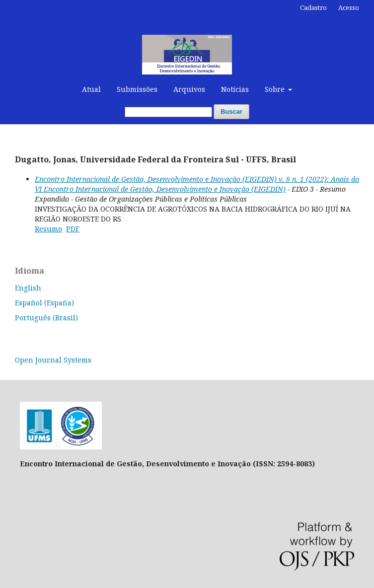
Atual (91, 89)
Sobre (276, 89)
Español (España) (44, 303)
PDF (73, 229)
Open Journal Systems (53, 360)
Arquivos (189, 89)
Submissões (137, 89)
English (28, 288)
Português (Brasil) (46, 318)
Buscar (231, 111)
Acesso (349, 7)
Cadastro (313, 7)
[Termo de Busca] (168, 112)
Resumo (48, 229)
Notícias (235, 89)
